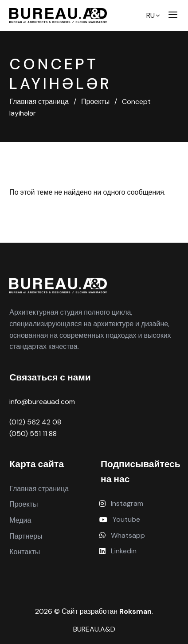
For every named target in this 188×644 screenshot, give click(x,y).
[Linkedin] (140, 551)
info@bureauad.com (42, 402)
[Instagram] (140, 504)
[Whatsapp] (140, 536)
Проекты (23, 504)
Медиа (20, 520)
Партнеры (26, 536)
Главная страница (39, 489)
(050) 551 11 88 (33, 434)
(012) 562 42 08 (35, 422)
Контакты (25, 552)
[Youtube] (140, 520)
